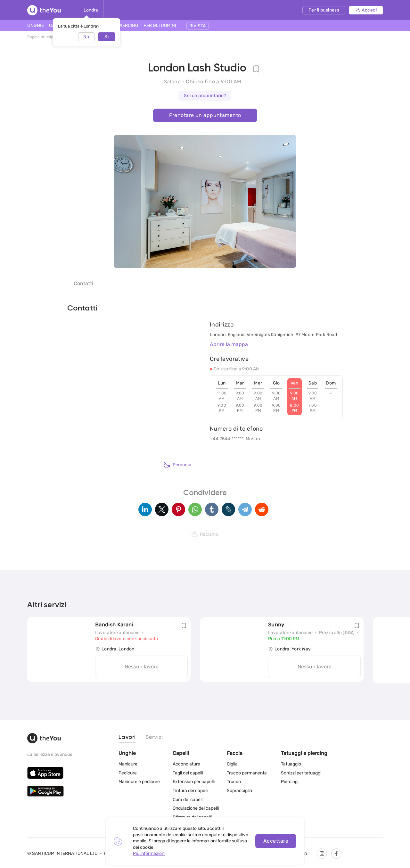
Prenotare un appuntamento (205, 115)
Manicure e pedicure (139, 782)
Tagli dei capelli (188, 773)
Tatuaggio (291, 764)
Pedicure (128, 773)
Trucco (234, 782)
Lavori (127, 737)
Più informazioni (149, 853)
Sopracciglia (239, 791)
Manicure (128, 764)
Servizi (154, 737)
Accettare (276, 841)
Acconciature (186, 764)
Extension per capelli (194, 782)
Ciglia (232, 764)
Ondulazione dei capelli (196, 808)
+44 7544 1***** (227, 439)
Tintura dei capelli (190, 791)
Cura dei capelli (188, 799)
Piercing (289, 782)
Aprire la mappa (229, 344)
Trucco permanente (247, 773)
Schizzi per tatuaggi (301, 773)
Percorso (177, 465)
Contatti (83, 283)
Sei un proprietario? (205, 96)
